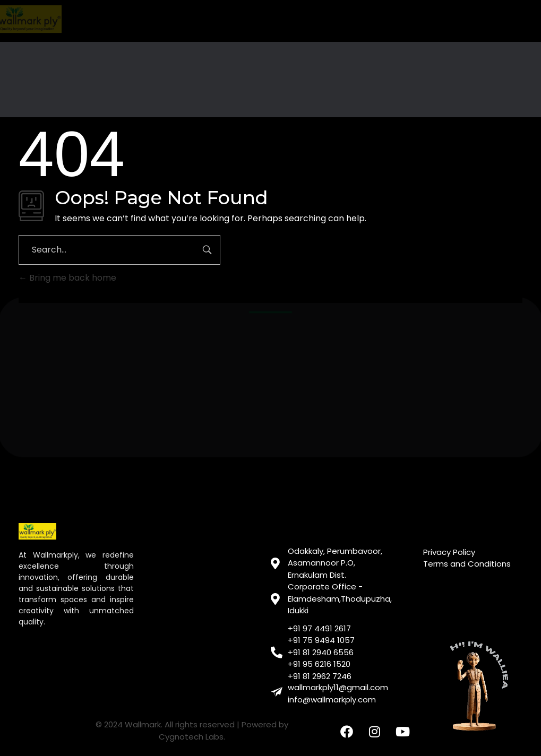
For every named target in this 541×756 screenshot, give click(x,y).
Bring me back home (67, 278)
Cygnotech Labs (191, 737)
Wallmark (143, 724)
